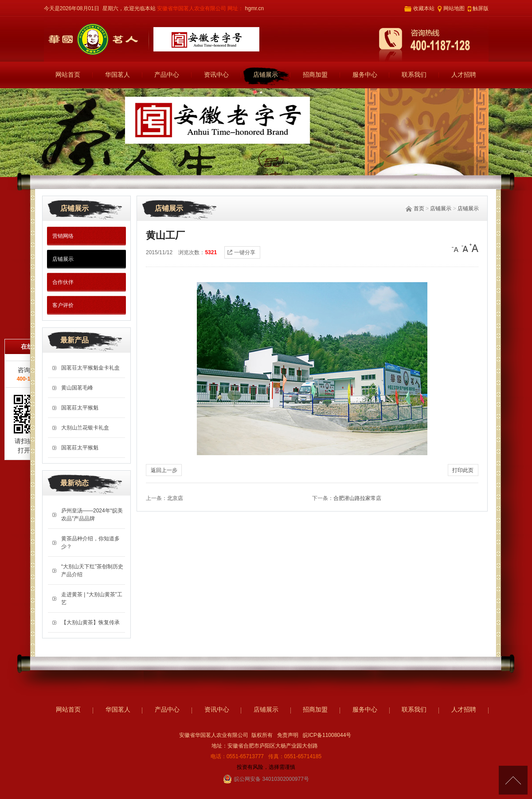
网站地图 (454, 8)
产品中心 (167, 75)
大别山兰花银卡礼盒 (85, 428)
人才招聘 (464, 75)
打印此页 (463, 470)
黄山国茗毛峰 (77, 388)
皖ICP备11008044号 (327, 735)
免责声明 (288, 735)
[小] (456, 248)
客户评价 (63, 305)
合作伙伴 (63, 282)
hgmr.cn (254, 8)
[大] (474, 248)
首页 (419, 209)
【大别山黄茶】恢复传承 (90, 622)
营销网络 (63, 236)
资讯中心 (216, 75)
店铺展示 (266, 75)
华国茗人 (117, 75)
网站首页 (68, 75)
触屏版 (481, 8)
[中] (465, 248)
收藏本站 (424, 8)
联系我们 (414, 75)
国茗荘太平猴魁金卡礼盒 (90, 368)
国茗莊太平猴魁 (80, 408)
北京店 (175, 498)
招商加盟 (315, 75)
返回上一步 (164, 470)
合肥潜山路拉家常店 (357, 498)
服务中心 (365, 75)
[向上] (513, 780)
